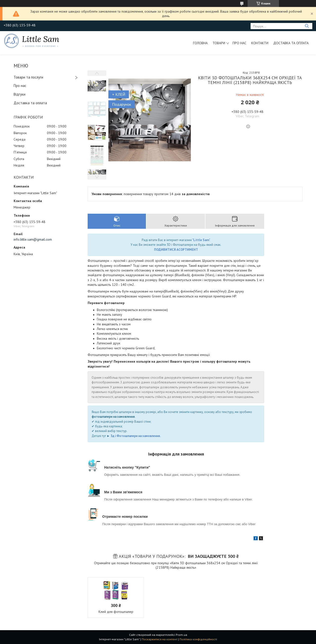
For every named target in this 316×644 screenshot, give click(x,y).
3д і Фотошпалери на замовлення (135, 436)
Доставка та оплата (291, 43)
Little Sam (201, 240)
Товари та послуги (28, 77)
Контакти (260, 43)
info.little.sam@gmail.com (33, 239)
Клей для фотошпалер (116, 612)
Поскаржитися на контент (159, 639)
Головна (200, 43)
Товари (219, 43)
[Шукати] (307, 26)
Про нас (239, 43)
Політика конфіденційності (198, 639)
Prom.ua (181, 635)
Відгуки (20, 94)
